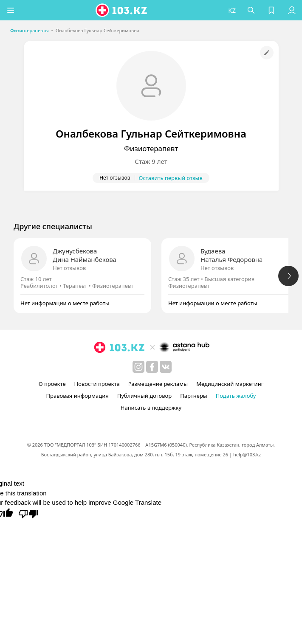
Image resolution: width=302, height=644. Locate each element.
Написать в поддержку (151, 408)
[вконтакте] (166, 367)
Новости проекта (97, 384)
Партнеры (194, 396)
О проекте (52, 384)
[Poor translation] (28, 513)
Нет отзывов (69, 268)
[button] (11, 10)
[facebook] (152, 367)
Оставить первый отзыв (171, 178)
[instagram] (138, 367)
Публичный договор (144, 396)
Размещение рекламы (158, 384)
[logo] (122, 10)
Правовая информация (78, 396)
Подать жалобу (236, 396)
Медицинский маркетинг (230, 384)
